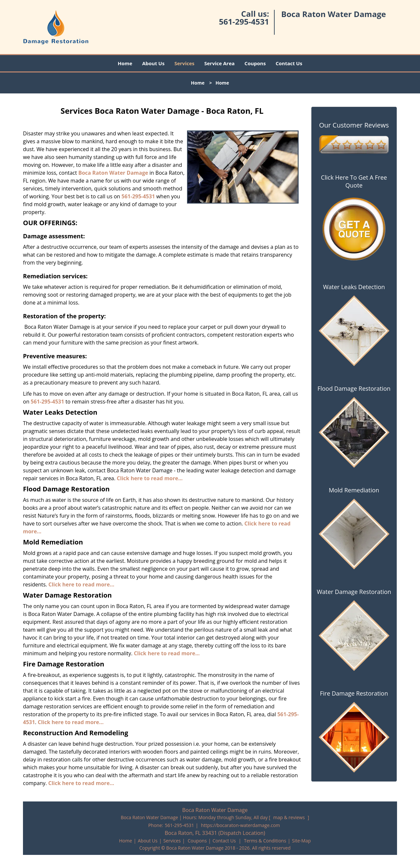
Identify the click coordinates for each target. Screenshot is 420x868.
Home (125, 63)
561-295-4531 (244, 21)
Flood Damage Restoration (354, 388)
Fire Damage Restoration (354, 693)
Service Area (220, 63)
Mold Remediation (354, 490)
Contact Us (289, 63)
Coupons (255, 63)
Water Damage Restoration (354, 592)
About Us (153, 63)
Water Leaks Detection (354, 287)
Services (184, 63)
